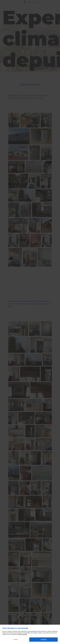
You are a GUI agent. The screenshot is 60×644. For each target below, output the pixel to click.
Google (19, 634)
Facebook (24, 634)
